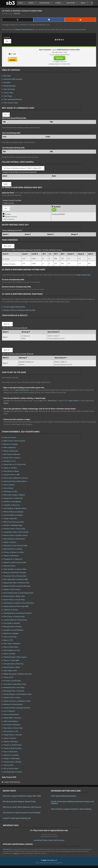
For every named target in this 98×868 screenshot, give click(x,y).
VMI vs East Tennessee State (14, 522)
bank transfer (74, 401)
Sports (33, 3)
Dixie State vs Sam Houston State (15, 546)
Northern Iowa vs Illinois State (14, 529)
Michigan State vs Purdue (13, 627)
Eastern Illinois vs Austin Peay (14, 600)
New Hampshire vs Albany (13, 549)
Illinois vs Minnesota (11, 451)
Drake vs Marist (9, 485)
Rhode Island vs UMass (12, 667)
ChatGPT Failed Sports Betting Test (17, 818)
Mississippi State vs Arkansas (14, 691)
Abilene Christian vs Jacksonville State (17, 586)
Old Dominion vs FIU (11, 731)
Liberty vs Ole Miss (10, 468)
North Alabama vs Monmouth (14, 539)
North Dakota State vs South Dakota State (18, 593)
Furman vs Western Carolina (14, 552)
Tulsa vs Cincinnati (10, 637)
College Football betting (23, 29)
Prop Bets (7, 82)
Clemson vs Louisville (11, 755)
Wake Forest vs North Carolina (14, 441)
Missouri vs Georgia (11, 444)
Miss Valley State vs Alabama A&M (16, 579)
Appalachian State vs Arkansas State (16, 583)
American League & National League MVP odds (22, 796)
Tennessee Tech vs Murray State (15, 576)
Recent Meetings (9, 86)
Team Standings (9, 89)
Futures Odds (8, 93)
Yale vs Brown (8, 488)
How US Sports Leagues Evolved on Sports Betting (71, 809)
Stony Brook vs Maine (11, 471)
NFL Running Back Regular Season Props (19, 801)
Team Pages (8, 96)
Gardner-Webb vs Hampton (13, 515)
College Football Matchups (12, 782)
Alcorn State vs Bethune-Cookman (16, 478)
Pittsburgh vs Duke (10, 491)
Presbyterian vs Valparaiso (13, 559)
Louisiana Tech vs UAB (11, 475)
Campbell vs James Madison (13, 630)
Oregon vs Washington (12, 758)
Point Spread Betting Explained (63, 796)
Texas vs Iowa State (10, 752)
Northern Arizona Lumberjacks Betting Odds (19, 310)
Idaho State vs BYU (10, 671)
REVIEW (12, 60)
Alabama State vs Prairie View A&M (16, 606)
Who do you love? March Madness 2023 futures (22, 807)
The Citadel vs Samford (12, 623)
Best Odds (7, 76)
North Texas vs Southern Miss (14, 617)
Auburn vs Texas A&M (11, 660)
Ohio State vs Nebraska (12, 454)
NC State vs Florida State (12, 681)
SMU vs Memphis (10, 447)
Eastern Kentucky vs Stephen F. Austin (17, 701)
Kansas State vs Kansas (12, 458)
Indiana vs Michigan (11, 742)
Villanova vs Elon (9, 566)
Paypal (6, 403)
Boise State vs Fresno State (13, 728)
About (85, 3)
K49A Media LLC (7, 849)
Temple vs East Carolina (12, 589)
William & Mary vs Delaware (13, 512)
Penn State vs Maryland (12, 643)
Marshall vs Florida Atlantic (13, 704)
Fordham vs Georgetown (12, 502)
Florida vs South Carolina (12, 748)
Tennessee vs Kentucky (12, 725)
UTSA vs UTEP (8, 765)
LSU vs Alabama (9, 711)
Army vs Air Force (10, 437)
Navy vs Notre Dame (11, 647)
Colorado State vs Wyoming (13, 664)
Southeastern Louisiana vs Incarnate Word (19, 603)
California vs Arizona (11, 610)
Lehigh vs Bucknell (10, 518)
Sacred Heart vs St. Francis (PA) (14, 464)
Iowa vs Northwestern (11, 714)
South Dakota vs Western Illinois (15, 508)
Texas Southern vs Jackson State (15, 569)
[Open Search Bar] (91, 3)
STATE (7, 38)
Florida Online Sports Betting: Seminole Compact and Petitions (72, 802)
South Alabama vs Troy (12, 650)
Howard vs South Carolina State (15, 562)
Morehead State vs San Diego (14, 687)
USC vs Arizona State (11, 769)
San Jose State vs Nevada (12, 762)
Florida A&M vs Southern (12, 718)
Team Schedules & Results (13, 99)
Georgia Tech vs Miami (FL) (13, 498)
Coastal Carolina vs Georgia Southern (17, 708)
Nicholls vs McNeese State (13, 525)
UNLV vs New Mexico (11, 721)
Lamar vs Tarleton (10, 738)
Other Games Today (11, 103)
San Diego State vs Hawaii (13, 772)
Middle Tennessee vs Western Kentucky (18, 674)
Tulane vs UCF (8, 677)
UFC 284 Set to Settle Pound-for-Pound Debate (22, 813)
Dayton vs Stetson (10, 542)
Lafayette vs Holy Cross (12, 505)
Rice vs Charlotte (9, 654)
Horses (60, 3)
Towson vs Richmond (11, 556)
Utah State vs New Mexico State (15, 684)
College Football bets (83, 275)
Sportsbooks (46, 3)
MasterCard (52, 401)
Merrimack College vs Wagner (14, 495)
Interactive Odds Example (13, 79)
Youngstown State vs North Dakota (16, 532)
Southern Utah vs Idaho (12, 698)
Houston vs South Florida (12, 745)
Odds (23, 3)
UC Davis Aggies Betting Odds (14, 307)
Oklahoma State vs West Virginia (15, 657)
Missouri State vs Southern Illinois (16, 535)
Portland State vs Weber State (14, 596)
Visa (41, 401)
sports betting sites (22, 390)
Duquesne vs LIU (10, 461)
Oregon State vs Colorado (13, 735)
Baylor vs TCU (8, 640)
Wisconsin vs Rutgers (11, 633)
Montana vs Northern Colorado (15, 573)
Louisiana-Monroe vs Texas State (15, 620)
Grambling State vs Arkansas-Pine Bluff (17, 613)
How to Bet (73, 3)
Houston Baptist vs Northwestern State (17, 694)
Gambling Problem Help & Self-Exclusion (49, 840)
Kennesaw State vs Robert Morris (15, 481)
